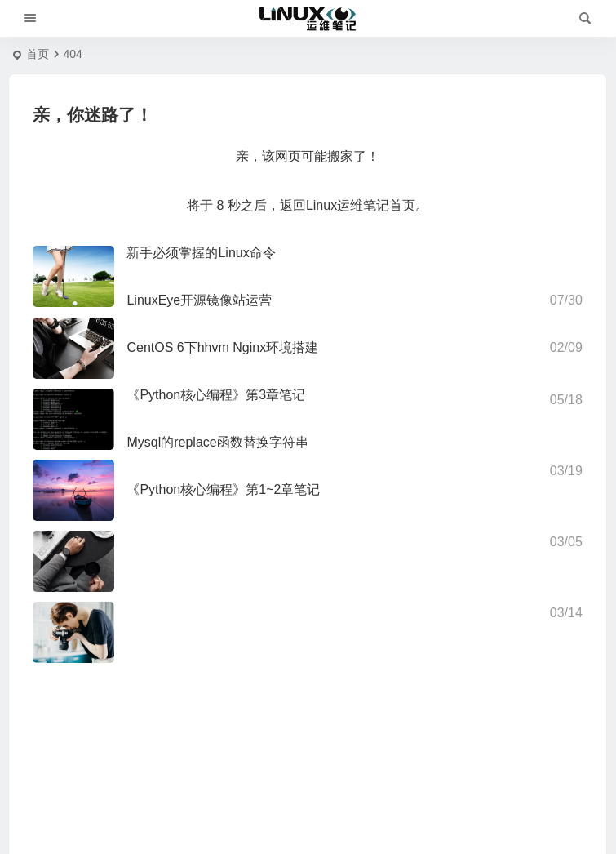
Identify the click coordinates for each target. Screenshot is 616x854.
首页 (38, 54)
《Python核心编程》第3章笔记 (216, 395)
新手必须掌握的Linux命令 (201, 253)
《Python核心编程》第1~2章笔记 (223, 489)
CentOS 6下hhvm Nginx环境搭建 (222, 347)
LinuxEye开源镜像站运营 (199, 300)
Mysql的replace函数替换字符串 (217, 442)
